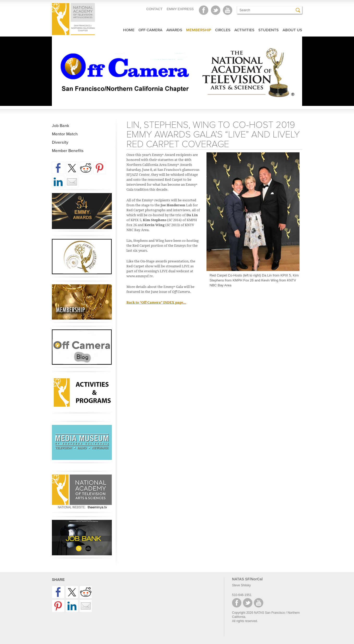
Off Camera (150, 30)
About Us (292, 30)
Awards (174, 30)
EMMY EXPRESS (180, 9)
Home (129, 30)
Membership (199, 30)
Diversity (60, 142)
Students (268, 30)
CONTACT (154, 9)
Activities (244, 30)
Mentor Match (65, 134)
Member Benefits (68, 151)
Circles (223, 30)
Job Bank (60, 126)
